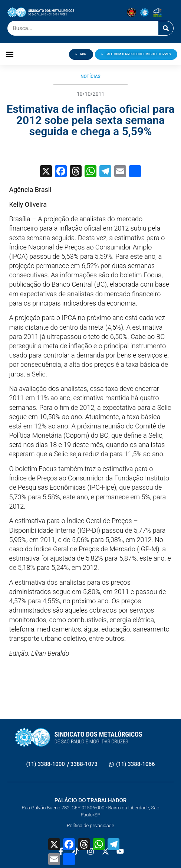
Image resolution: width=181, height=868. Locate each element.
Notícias (90, 76)
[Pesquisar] (166, 28)
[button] (10, 54)
